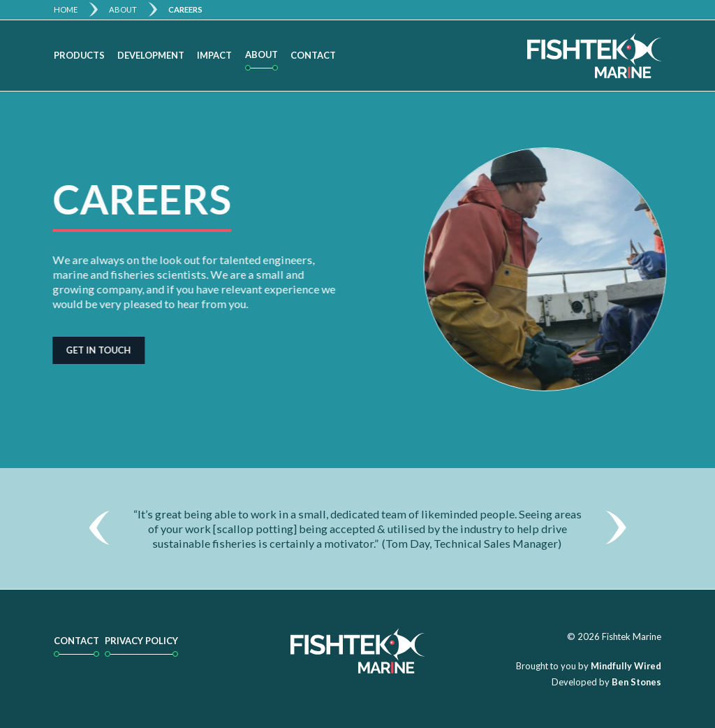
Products (79, 55)
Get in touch (95, 350)
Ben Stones (636, 682)
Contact (313, 55)
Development (151, 55)
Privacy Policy (141, 641)
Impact (214, 55)
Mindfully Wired (626, 666)
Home (66, 9)
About (123, 9)
